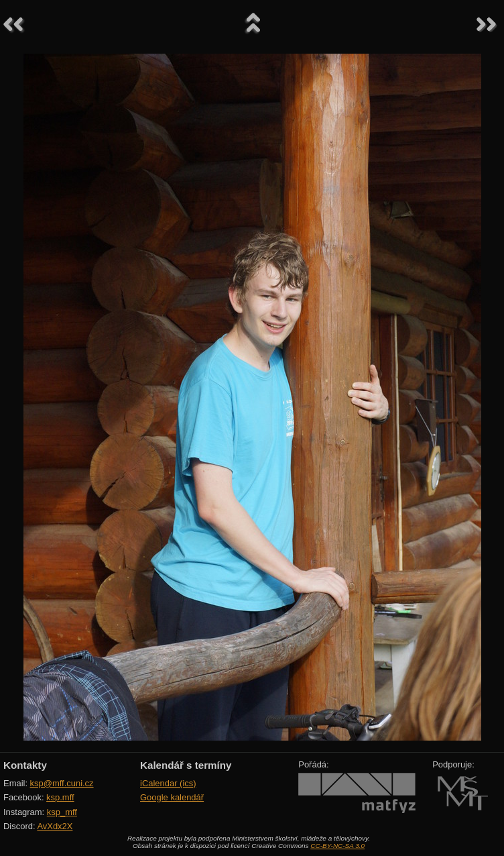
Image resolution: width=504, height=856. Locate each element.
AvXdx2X (55, 826)
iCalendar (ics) (168, 783)
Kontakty (25, 765)
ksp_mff (62, 812)
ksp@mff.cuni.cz (62, 783)
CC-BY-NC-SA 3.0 (337, 846)
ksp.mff (60, 797)
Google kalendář (172, 797)
